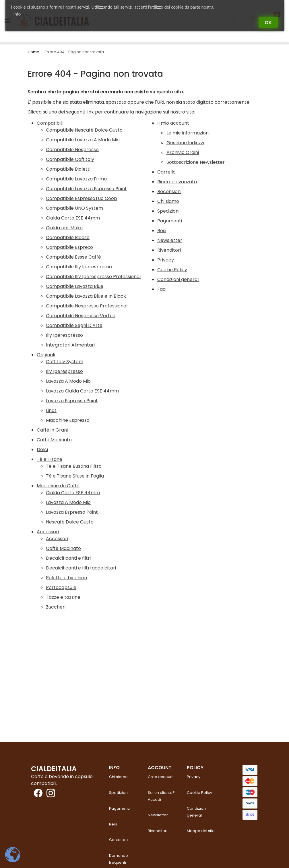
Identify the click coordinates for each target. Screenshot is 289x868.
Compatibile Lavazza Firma (76, 179)
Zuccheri (56, 607)
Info (17, 14)
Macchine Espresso (68, 420)
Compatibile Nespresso (72, 150)
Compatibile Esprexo (69, 247)
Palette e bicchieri (66, 578)
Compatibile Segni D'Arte (74, 325)
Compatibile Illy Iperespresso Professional (93, 277)
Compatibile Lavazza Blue (75, 286)
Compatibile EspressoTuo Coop (82, 198)
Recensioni (169, 192)
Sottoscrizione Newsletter (196, 162)
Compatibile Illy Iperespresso (79, 267)
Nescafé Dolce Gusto (70, 522)
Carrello (166, 172)
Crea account (161, 777)
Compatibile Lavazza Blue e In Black (86, 296)
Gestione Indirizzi (185, 143)
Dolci (42, 450)
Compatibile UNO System (74, 208)
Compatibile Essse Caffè (73, 257)
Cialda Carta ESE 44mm (73, 218)
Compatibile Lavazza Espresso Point (86, 189)
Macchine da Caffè (58, 486)
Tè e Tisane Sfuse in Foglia (75, 476)
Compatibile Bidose (68, 237)
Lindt (51, 410)
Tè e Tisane (50, 459)
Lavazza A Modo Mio (68, 381)
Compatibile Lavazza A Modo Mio (83, 140)
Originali (46, 355)
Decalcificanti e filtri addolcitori (81, 568)
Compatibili (50, 123)
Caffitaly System (65, 362)
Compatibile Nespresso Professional (87, 306)
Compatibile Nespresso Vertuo (81, 316)
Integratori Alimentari (70, 345)
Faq (161, 289)
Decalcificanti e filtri (68, 558)
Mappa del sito (201, 831)
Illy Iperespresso (64, 335)
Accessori (48, 532)
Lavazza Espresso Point (72, 401)
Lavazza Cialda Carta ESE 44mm (82, 391)
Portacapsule (61, 587)
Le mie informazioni (188, 133)
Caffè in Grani (52, 430)
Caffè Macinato (54, 440)
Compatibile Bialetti (68, 169)
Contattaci (119, 840)
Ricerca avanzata (177, 182)
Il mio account (173, 123)
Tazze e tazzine (63, 597)
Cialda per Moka (64, 228)
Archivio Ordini (183, 152)
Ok (268, 22)
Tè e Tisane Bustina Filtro (74, 466)
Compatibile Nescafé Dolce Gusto (84, 130)
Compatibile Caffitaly (70, 159)
